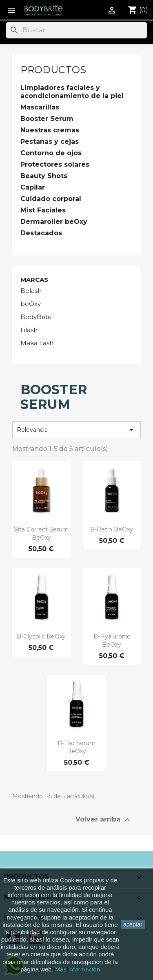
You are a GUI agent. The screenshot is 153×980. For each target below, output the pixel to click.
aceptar (133, 924)
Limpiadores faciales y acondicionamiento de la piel (72, 92)
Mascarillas (40, 107)
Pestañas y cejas (50, 142)
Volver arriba (104, 820)
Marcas (34, 280)
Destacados (41, 233)
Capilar (33, 187)
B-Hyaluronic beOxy (112, 641)
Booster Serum (47, 119)
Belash (31, 291)
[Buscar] (76, 30)
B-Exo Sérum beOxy (76, 747)
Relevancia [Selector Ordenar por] (76, 430)
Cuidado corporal (51, 199)
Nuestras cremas (50, 130)
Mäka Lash (37, 343)
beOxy (31, 304)
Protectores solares (55, 164)
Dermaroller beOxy (54, 222)
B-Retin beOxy (112, 529)
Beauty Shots (44, 176)
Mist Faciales (43, 210)
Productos (53, 70)
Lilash (29, 330)
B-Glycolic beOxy (41, 636)
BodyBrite (36, 317)
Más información (78, 969)
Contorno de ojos (51, 153)
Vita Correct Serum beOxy (41, 534)
